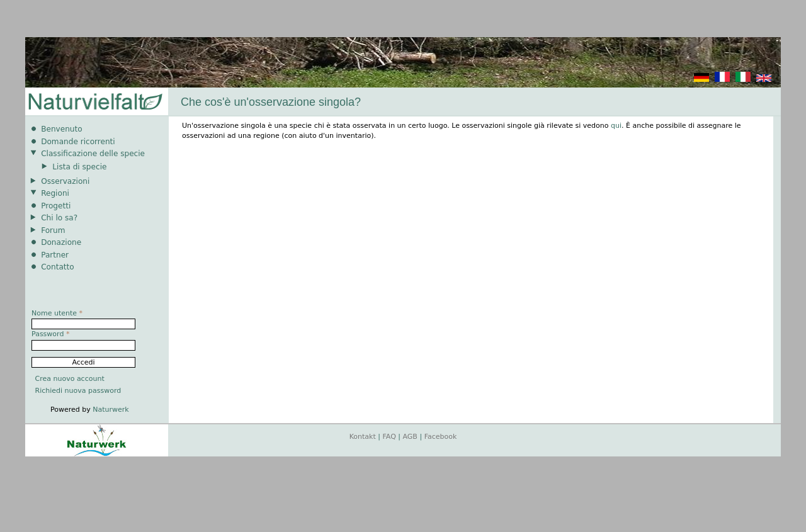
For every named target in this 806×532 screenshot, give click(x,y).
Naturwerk (111, 410)
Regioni (55, 193)
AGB (410, 437)
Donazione (61, 242)
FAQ (389, 437)
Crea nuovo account (70, 379)
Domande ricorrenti (78, 142)
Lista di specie (79, 167)
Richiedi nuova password (78, 391)
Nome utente (57, 313)
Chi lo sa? (59, 218)
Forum (53, 230)
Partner (55, 255)
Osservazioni (65, 181)
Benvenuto (61, 129)
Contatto (58, 267)
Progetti (56, 206)
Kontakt (363, 437)
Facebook (441, 437)
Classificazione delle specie (93, 154)
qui (616, 126)
